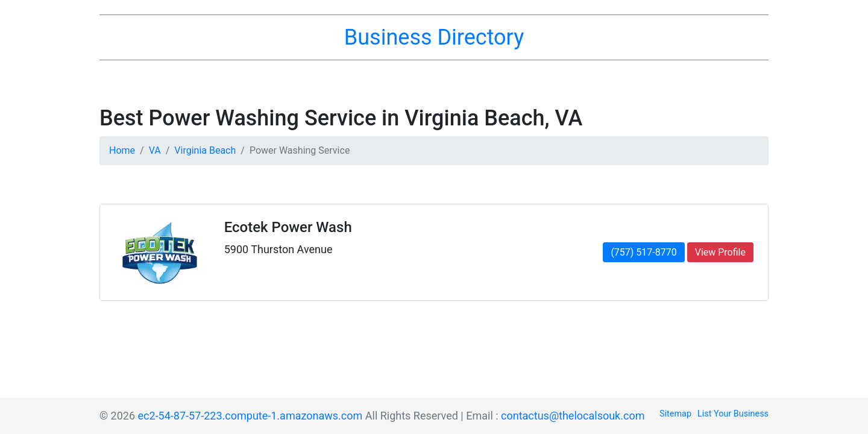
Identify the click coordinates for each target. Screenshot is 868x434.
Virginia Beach (205, 150)
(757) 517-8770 (643, 252)
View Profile (720, 252)
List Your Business (733, 414)
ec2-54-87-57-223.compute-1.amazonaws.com (250, 416)
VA (155, 150)
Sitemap (675, 414)
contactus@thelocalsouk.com (573, 416)
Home (122, 150)
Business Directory (434, 37)
